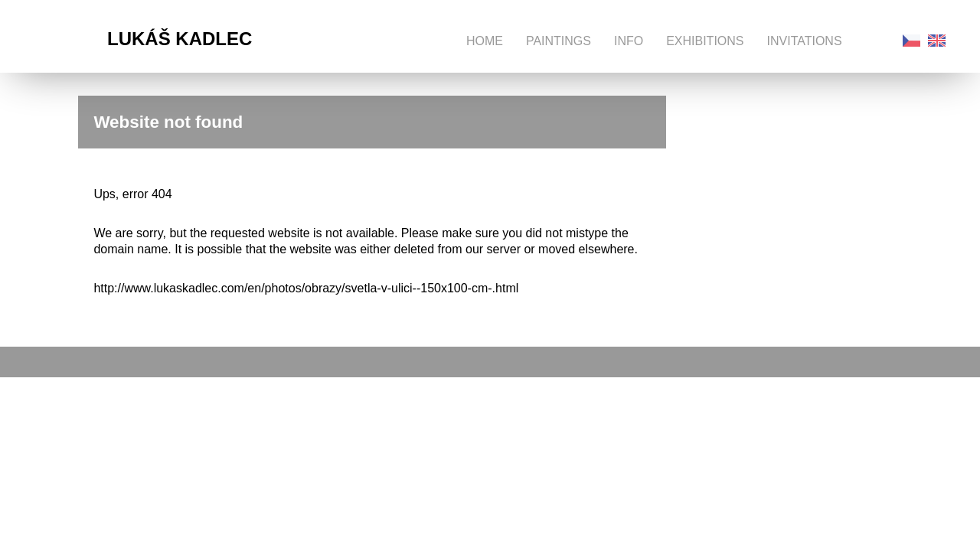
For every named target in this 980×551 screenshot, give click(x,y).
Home (485, 41)
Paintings (559, 41)
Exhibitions (705, 41)
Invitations (805, 41)
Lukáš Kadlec (180, 39)
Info (629, 41)
